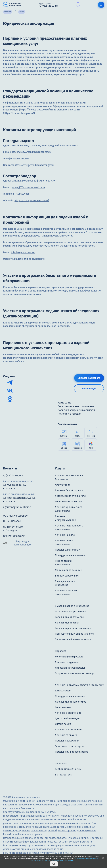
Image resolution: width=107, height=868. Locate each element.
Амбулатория (63, 485)
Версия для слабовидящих (17, 543)
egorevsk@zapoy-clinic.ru (18, 507)
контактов (38, 849)
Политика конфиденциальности (86, 859)
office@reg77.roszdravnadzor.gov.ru (31, 152)
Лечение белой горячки (69, 490)
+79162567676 (22, 159)
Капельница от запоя (67, 623)
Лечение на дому (65, 535)
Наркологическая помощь (70, 668)
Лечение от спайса (66, 735)
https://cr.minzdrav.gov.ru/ (19, 113)
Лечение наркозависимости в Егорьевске (79, 685)
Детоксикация (63, 691)
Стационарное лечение (68, 570)
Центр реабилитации (67, 718)
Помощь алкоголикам (68, 550)
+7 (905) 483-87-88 (13, 476)
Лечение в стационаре (68, 713)
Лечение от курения (67, 662)
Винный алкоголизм (67, 576)
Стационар (61, 763)
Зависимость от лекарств (70, 746)
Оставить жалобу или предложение (24, 259)
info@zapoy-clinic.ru (23, 252)
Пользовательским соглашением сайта (69, 842)
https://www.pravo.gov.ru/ (35, 110)
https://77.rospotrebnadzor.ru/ (32, 200)
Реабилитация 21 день (68, 769)
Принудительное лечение (70, 555)
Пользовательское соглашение (62, 860)
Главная (8, 12)
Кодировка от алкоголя (68, 502)
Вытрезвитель (63, 775)
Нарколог (61, 651)
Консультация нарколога (69, 657)
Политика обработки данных (40, 860)
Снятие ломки (63, 724)
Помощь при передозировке (72, 752)
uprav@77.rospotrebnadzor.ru (28, 187)
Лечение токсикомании (69, 730)
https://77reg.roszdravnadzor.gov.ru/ (35, 165)
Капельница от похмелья (69, 617)
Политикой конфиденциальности (24, 842)
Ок (54, 864)
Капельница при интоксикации (73, 628)
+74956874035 (22, 194)
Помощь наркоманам (67, 741)
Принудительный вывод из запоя (74, 634)
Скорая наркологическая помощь (74, 673)
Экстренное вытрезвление (70, 611)
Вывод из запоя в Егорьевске (72, 606)
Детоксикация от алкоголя (70, 496)
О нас (22, 12)
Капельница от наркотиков (71, 702)
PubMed (52, 831)
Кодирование (63, 707)
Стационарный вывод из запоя (73, 639)
